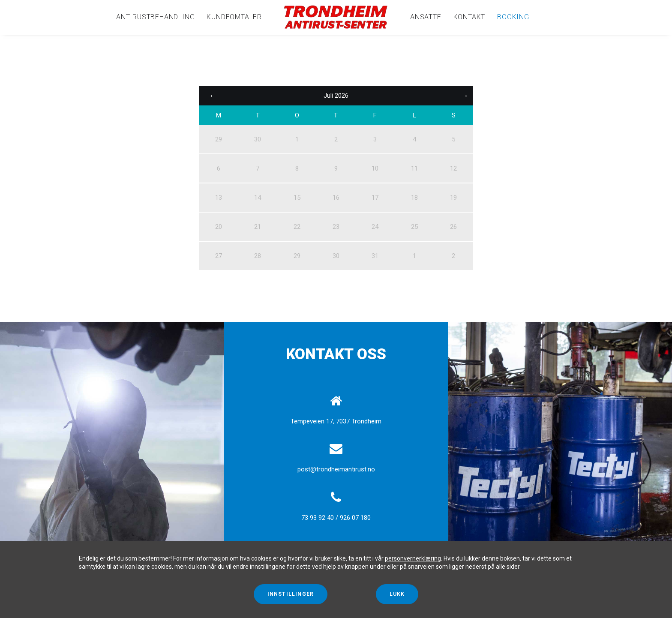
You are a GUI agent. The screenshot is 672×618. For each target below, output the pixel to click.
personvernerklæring (413, 558)
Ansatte (426, 17)
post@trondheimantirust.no (336, 469)
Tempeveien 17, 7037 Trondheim (336, 421)
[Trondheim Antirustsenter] (336, 17)
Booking (513, 17)
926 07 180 (355, 518)
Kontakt (469, 17)
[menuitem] (155, 17)
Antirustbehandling (155, 17)
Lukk (397, 594)
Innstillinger (291, 594)
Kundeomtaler (234, 17)
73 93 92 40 (318, 518)
